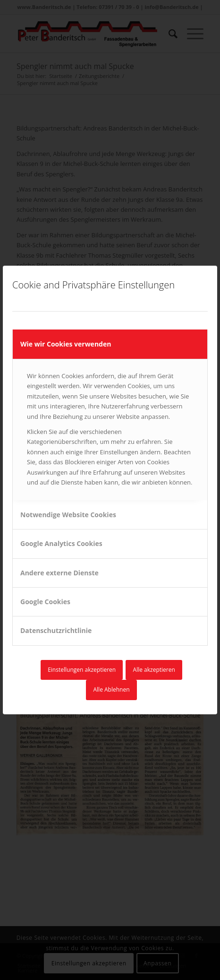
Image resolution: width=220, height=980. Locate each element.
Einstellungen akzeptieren (82, 670)
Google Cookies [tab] (45, 602)
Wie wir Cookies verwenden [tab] (66, 344)
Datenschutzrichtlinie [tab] (56, 630)
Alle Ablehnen (111, 689)
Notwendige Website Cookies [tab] (68, 515)
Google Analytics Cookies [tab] (61, 543)
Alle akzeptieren (154, 670)
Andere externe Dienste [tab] (59, 573)
